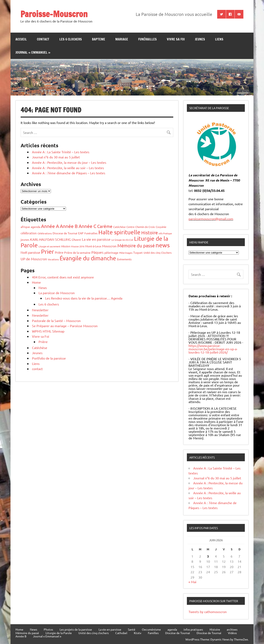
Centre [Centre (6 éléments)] (130, 227)
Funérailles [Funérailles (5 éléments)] (91, 233)
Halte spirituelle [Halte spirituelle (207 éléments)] (119, 232)
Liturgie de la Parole (59, 633)
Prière (43, 342)
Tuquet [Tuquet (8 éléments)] (138, 252)
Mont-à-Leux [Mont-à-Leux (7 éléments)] (93, 246)
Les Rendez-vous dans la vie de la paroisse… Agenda (84, 298)
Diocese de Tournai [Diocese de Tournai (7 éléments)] (65, 233)
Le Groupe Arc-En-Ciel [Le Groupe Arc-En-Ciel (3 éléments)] (122, 240)
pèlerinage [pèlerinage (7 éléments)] (111, 252)
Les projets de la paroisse (76, 629)
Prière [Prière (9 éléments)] (59, 252)
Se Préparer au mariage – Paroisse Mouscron (65, 326)
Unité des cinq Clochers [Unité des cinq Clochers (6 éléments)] (158, 253)
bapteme (99, 39)
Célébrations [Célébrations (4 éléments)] (45, 233)
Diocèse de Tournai (178, 633)
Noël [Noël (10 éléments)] (24, 252)
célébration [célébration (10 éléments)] (29, 233)
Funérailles (147, 39)
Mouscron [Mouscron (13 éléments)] (109, 246)
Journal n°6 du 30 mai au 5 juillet (56, 157)
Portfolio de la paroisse (49, 358)
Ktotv (138, 633)
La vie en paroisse (110, 629)
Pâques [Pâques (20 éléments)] (97, 252)
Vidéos (232, 633)
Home (36, 282)
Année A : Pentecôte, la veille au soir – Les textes (68, 168)
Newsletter (40, 310)
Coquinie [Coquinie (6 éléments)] (161, 227)
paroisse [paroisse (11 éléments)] (34, 252)
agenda (172, 629)
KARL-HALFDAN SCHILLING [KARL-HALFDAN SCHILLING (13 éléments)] (51, 239)
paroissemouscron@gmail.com (211, 219)
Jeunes (37, 353)
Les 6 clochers (71, 39)
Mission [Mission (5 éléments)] (66, 246)
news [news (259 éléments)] (163, 245)
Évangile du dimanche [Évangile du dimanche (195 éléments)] (88, 258)
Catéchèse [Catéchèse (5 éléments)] (119, 227)
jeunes (200, 39)
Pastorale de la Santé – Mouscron (56, 321)
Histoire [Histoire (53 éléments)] (150, 232)
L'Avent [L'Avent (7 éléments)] (76, 239)
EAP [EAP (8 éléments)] (81, 233)
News (43, 288)
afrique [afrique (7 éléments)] (25, 227)
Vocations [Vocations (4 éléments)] (53, 259)
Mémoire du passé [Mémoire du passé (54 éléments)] (136, 245)
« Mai (192, 582)
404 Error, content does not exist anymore (63, 277)
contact (43, 39)
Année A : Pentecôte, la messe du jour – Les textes (69, 162)
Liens (219, 39)
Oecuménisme (151, 629)
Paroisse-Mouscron (54, 14)
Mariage (122, 39)
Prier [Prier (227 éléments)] (48, 251)
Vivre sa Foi (176, 39)
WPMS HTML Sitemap (48, 331)
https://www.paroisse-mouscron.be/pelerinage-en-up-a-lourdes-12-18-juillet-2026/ (213, 349)
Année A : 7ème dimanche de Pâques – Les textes (69, 173)
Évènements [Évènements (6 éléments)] (124, 259)
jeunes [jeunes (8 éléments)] (25, 239)
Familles (153, 633)
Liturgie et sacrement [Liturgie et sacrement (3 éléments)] (49, 246)
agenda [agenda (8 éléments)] (35, 227)
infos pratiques (193, 629)
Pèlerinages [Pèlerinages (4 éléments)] (126, 253)
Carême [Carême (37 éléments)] (105, 226)
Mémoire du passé (27, 633)
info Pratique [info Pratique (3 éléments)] (165, 233)
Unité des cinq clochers (94, 633)
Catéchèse (40, 348)
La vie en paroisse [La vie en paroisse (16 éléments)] (96, 239)
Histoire (215, 629)
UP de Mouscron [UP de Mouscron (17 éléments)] (34, 259)
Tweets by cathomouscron (208, 612)
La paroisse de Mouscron (57, 293)
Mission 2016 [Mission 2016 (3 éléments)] (78, 246)
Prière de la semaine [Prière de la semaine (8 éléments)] (77, 252)
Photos (48, 629)
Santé (132, 629)
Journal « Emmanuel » (33, 52)
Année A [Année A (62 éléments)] (50, 226)
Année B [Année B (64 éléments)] (69, 226)
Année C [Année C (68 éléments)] (87, 226)
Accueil (21, 39)
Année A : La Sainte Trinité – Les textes (61, 152)
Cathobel (121, 633)
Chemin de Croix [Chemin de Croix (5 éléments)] (145, 227)
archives (232, 629)
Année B (21, 636)
